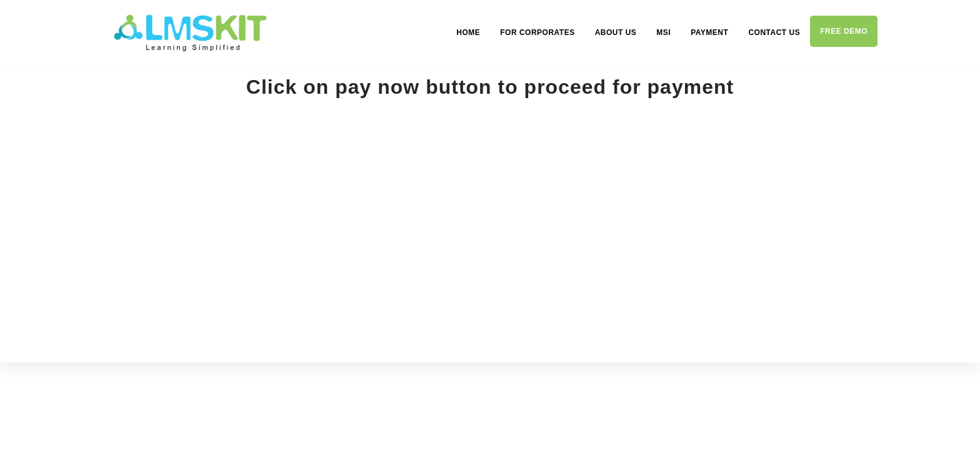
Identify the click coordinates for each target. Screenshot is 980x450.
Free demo (844, 31)
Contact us (774, 32)
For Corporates (537, 32)
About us (616, 32)
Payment (709, 32)
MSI (663, 32)
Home (468, 32)
